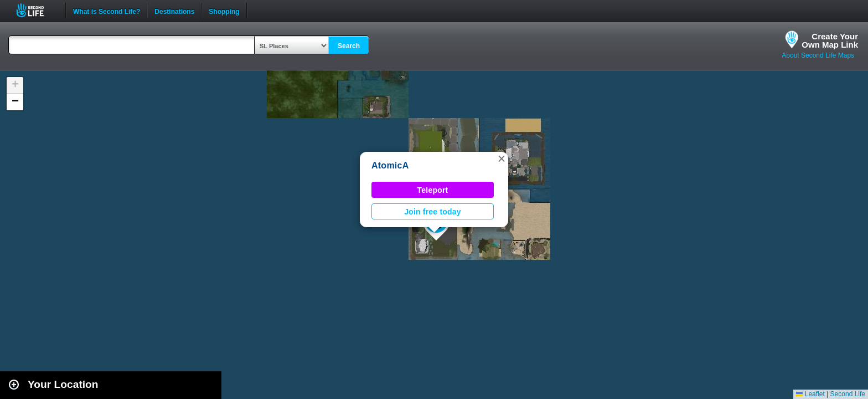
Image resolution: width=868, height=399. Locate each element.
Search (349, 46)
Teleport (433, 190)
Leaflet (810, 394)
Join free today (433, 212)
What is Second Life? (107, 11)
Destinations (174, 11)
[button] (502, 158)
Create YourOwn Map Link (830, 40)
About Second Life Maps (818, 55)
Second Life (36, 10)
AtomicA (390, 165)
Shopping (224, 11)
